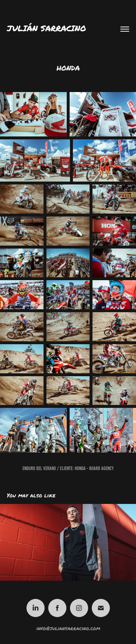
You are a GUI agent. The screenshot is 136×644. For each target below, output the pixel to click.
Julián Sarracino (46, 28)
